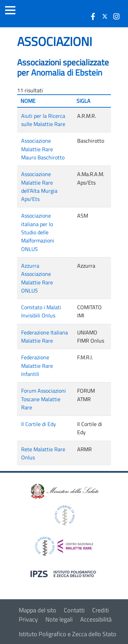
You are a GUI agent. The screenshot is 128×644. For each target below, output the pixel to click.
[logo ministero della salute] (64, 491)
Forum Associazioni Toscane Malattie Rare (44, 399)
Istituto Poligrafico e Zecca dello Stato (68, 634)
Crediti (101, 610)
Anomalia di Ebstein (67, 73)
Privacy (28, 619)
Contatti (74, 610)
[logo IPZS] (64, 573)
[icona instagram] (116, 16)
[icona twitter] (105, 16)
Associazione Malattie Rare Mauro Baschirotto (43, 149)
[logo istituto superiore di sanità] (64, 515)
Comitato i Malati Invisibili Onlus (41, 311)
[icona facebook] (93, 16)
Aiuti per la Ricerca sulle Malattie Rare (43, 120)
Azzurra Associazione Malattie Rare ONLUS (37, 278)
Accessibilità (96, 619)
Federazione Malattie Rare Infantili (37, 366)
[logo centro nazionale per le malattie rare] (64, 544)
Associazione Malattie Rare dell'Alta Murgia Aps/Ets (39, 186)
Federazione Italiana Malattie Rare (45, 336)
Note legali (59, 619)
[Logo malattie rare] (43, 14)
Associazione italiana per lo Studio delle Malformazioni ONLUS (38, 232)
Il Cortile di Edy (39, 424)
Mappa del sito (38, 610)
